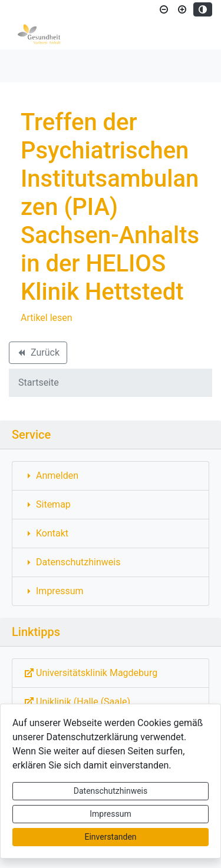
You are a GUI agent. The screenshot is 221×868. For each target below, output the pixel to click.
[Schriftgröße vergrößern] (182, 9)
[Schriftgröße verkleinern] (164, 9)
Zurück (38, 355)
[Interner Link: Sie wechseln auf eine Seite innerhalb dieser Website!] (111, 476)
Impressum (110, 814)
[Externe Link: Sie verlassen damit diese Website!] (111, 673)
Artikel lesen (47, 318)
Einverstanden (110, 837)
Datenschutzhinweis (111, 791)
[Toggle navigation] (26, 66)
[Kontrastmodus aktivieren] (203, 9)
